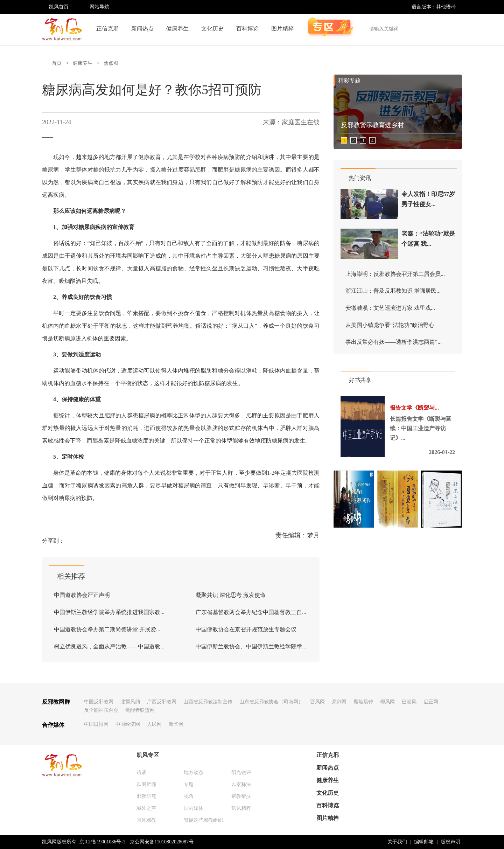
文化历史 (212, 29)
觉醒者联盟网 (140, 710)
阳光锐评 (241, 773)
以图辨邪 (146, 784)
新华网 (176, 724)
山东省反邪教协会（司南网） (271, 702)
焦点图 (111, 63)
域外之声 (146, 808)
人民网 (154, 724)
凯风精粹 (241, 808)
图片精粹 (282, 29)
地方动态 (194, 773)
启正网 (431, 702)
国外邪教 (146, 820)
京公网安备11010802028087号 (162, 842)
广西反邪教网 (162, 702)
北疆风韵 (130, 702)
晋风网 (317, 702)
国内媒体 (194, 808)
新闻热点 (142, 29)
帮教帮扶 (241, 796)
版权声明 (450, 842)
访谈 (141, 773)
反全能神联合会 (101, 710)
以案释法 (241, 784)
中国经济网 (128, 724)
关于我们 (397, 842)
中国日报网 (96, 724)
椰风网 (387, 702)
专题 (189, 784)
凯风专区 (148, 755)
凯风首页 (59, 7)
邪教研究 (146, 796)
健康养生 (177, 29)
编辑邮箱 (424, 842)
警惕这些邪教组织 (203, 820)
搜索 (453, 29)
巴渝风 (409, 702)
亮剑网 (339, 702)
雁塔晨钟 (363, 702)
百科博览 (247, 29)
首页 (57, 63)
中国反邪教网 (99, 702)
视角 (189, 796)
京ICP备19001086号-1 (102, 842)
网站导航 (99, 7)
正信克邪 (107, 29)
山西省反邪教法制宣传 (208, 702)
